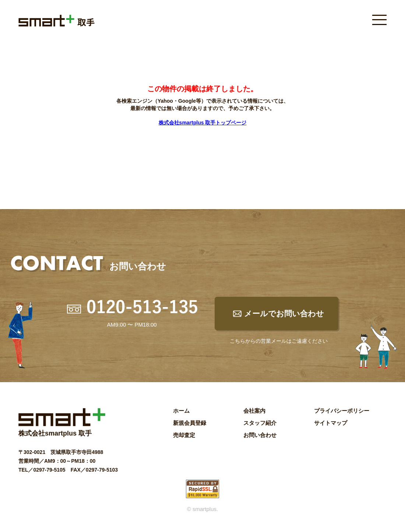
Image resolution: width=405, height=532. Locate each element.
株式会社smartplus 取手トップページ (203, 123)
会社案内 (254, 411)
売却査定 (184, 435)
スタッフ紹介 (260, 423)
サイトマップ (331, 423)
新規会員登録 (190, 423)
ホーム (181, 411)
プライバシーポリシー (342, 411)
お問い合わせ (260, 435)
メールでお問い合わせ (284, 313)
